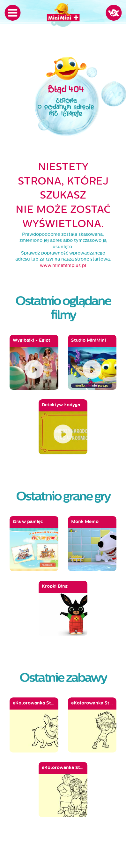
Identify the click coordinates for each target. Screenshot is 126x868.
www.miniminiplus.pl (63, 266)
